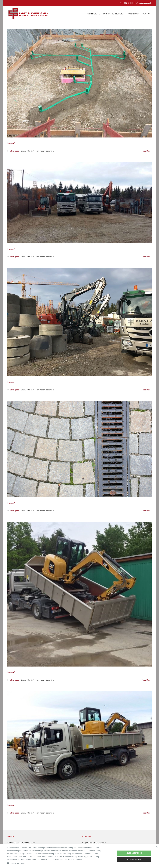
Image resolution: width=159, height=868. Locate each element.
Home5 (11, 249)
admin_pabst (14, 151)
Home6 (11, 143)
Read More (146, 151)
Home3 (11, 503)
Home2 (11, 672)
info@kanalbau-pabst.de (143, 3)
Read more (87, 860)
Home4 (11, 382)
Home (11, 805)
